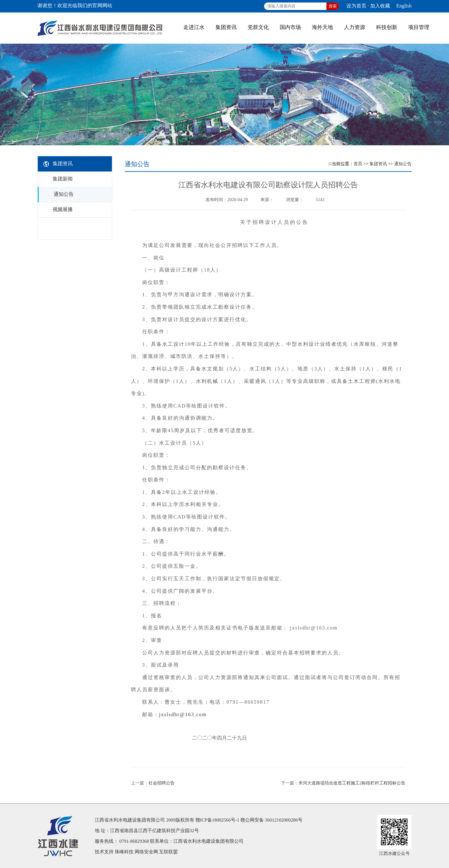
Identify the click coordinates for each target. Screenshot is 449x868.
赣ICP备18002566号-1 (217, 820)
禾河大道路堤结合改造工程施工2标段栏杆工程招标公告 (352, 783)
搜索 (333, 6)
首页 (358, 164)
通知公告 (403, 164)
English (404, 6)
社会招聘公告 (162, 783)
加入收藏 (380, 6)
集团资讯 (378, 164)
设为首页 (356, 6)
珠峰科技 (124, 852)
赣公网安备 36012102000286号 (271, 820)
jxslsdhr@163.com (183, 714)
